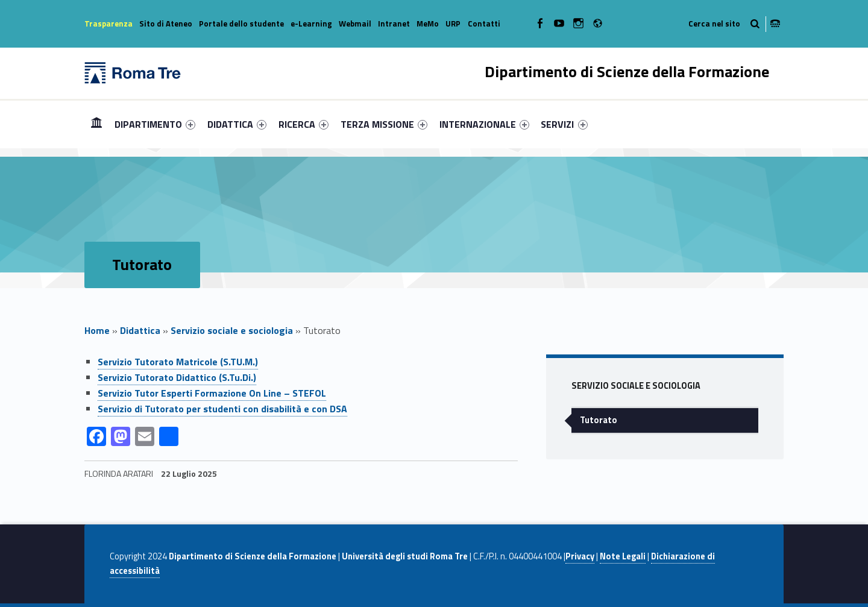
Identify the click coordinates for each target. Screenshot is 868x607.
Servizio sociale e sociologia (232, 330)
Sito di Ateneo (166, 24)
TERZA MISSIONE (384, 124)
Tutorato (599, 420)
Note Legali (623, 556)
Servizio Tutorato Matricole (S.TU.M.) (178, 362)
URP (453, 24)
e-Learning (311, 24)
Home (96, 124)
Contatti (484, 24)
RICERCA (303, 124)
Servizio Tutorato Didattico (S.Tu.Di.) (177, 377)
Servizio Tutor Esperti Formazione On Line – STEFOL (212, 393)
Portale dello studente (241, 24)
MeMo (428, 24)
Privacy (580, 556)
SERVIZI (564, 124)
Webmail (355, 24)
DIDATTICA (237, 124)
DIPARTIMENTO (155, 124)
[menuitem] (96, 124)
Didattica (140, 330)
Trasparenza (108, 24)
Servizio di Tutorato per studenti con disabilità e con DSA (222, 409)
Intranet (394, 24)
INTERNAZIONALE (484, 124)
